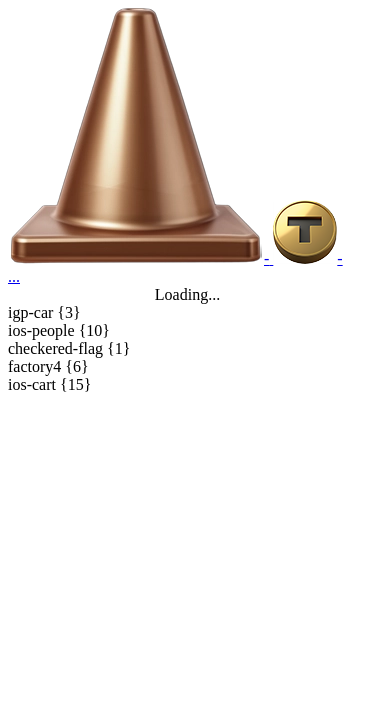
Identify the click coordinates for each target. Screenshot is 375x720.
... (14, 276)
